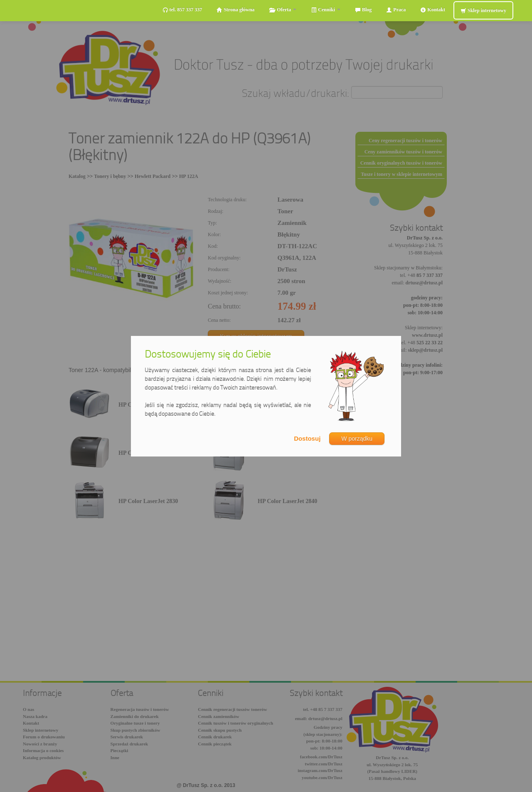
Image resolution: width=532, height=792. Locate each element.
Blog (363, 10)
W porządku (357, 439)
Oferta (283, 10)
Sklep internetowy (483, 11)
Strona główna (235, 10)
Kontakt (433, 10)
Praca (396, 10)
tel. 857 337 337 (182, 10)
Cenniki (326, 10)
